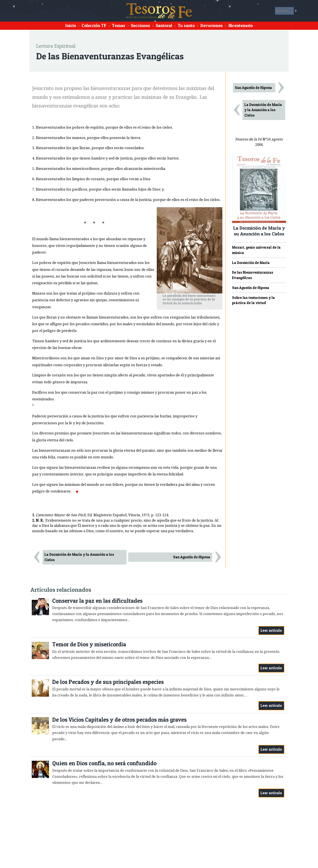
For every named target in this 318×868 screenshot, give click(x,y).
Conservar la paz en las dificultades (97, 601)
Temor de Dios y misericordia (89, 644)
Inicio (71, 25)
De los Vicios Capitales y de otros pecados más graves (119, 720)
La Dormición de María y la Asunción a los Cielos (79, 557)
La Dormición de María (251, 263)
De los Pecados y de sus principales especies (108, 682)
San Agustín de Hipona (192, 557)
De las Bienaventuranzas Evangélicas (253, 275)
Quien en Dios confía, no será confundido (104, 763)
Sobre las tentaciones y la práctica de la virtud (253, 300)
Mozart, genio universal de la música (256, 250)
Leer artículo (271, 630)
